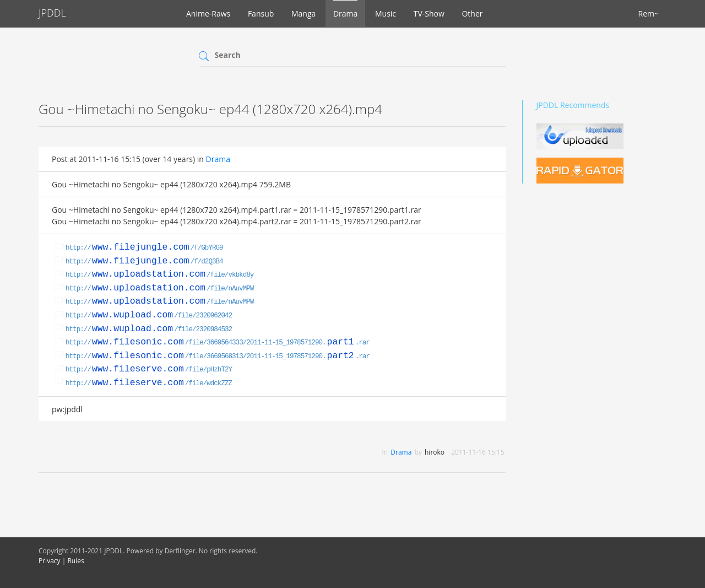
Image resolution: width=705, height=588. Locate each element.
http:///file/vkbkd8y (159, 275)
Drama (345, 14)
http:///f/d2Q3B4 (144, 262)
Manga (303, 14)
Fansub (261, 14)
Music (386, 14)
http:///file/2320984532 (149, 330)
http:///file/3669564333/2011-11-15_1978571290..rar (218, 343)
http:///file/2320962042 (149, 316)
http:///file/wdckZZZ (149, 384)
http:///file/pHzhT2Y (149, 370)
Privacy (50, 561)
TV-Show (429, 14)
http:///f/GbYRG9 (144, 248)
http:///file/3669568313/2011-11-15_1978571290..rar (218, 357)
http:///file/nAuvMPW (159, 289)
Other (472, 14)
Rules (75, 561)
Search (228, 55)
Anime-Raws (208, 14)
